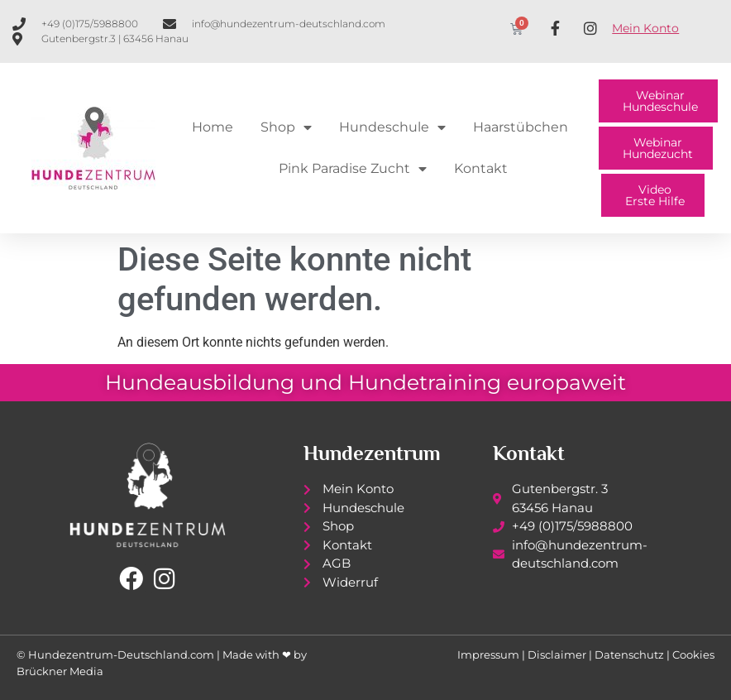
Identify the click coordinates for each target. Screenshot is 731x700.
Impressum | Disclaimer (522, 654)
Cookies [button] (693, 654)
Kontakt (481, 168)
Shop (286, 127)
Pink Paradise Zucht (353, 169)
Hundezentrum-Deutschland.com (121, 654)
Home (213, 127)
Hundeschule (392, 127)
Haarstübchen (521, 127)
